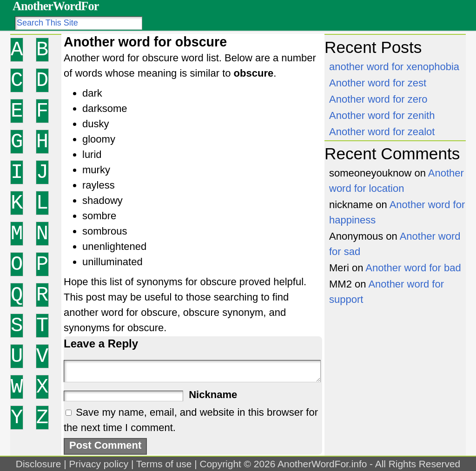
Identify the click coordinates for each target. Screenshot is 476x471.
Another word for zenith (382, 115)
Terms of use (164, 464)
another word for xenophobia (394, 67)
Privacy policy (99, 464)
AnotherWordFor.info (322, 464)
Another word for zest (378, 83)
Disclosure (39, 464)
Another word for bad (413, 268)
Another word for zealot (382, 132)
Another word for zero (378, 99)
